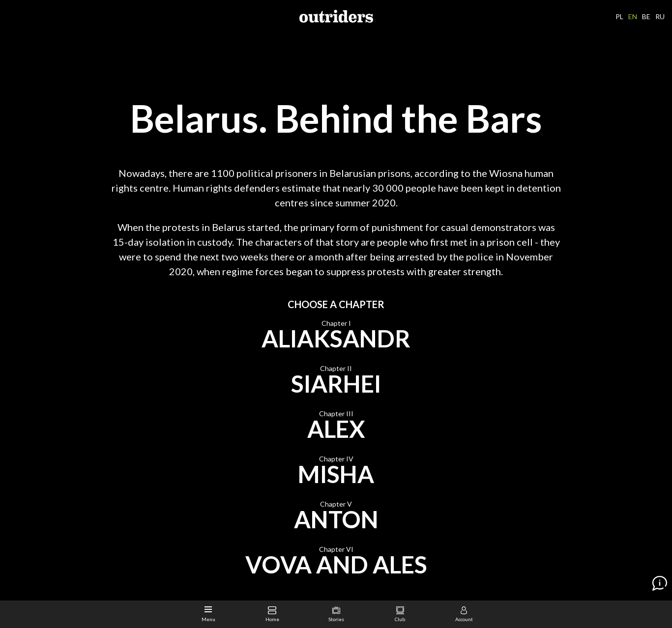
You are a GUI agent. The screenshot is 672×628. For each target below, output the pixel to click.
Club (400, 614)
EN (633, 16)
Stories (336, 614)
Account (464, 614)
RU (660, 16)
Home (272, 614)
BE (646, 16)
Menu (208, 614)
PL (619, 16)
